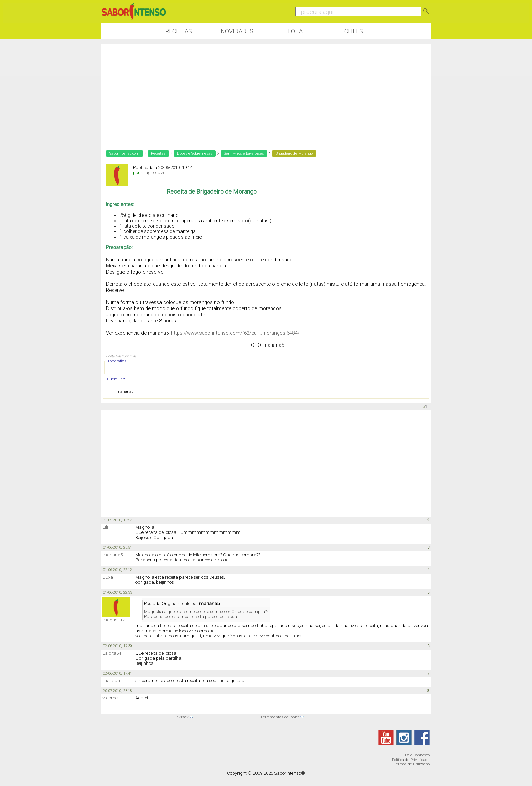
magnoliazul (154, 173)
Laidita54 (112, 653)
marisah (111, 681)
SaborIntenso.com (124, 154)
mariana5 (113, 555)
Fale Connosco (417, 755)
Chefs (354, 31)
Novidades (237, 31)
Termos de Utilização (412, 764)
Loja (295, 31)
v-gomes (111, 698)
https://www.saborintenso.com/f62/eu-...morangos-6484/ (235, 333)
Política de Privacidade (411, 760)
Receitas (179, 31)
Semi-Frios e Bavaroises (244, 154)
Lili (105, 527)
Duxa (108, 577)
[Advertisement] (266, 92)
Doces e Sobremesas (195, 154)
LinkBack (181, 717)
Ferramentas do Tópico (280, 717)
